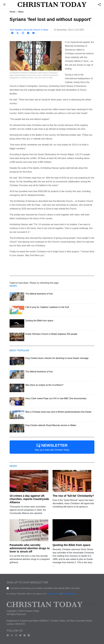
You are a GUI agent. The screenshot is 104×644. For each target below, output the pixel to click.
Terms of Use (53, 594)
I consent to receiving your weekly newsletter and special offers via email (45, 588)
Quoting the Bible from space (71, 545)
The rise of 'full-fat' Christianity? (73, 496)
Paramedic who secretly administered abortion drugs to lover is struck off (30, 548)
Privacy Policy (69, 594)
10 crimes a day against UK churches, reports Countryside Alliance (29, 499)
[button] (4, 5)
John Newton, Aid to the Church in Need (29, 30)
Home (13, 12)
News (21, 12)
